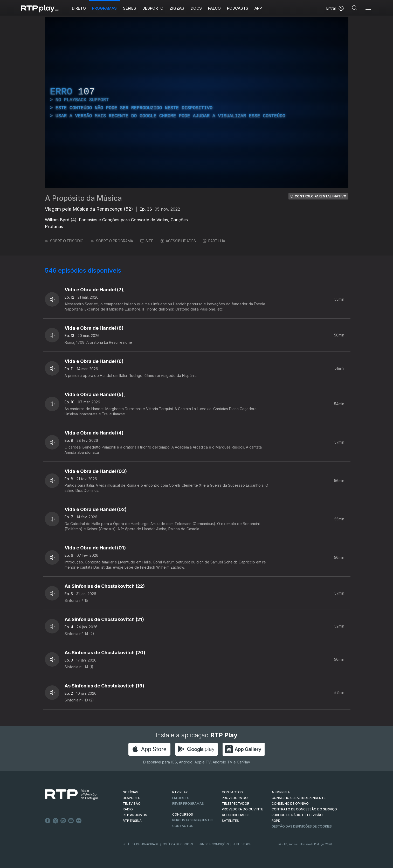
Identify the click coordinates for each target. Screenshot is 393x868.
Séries (130, 8)
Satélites (230, 821)
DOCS (196, 8)
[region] (197, 102)
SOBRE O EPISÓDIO (64, 241)
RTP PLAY (180, 792)
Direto (79, 8)
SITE (147, 241)
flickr (79, 821)
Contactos (183, 826)
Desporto (153, 8)
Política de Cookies (178, 844)
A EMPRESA (281, 792)
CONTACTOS (232, 792)
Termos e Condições (213, 844)
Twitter (56, 821)
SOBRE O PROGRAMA (112, 241)
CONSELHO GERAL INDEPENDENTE (299, 798)
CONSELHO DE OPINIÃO (290, 804)
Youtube (71, 821)
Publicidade (242, 844)
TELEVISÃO (132, 804)
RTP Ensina (132, 821)
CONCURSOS (183, 814)
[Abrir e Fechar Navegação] (368, 8)
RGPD (276, 821)
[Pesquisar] (355, 8)
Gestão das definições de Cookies (302, 826)
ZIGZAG (177, 8)
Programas (104, 8)
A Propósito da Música (83, 198)
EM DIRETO (181, 798)
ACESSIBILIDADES (178, 241)
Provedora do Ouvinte (242, 809)
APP (258, 8)
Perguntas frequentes (193, 820)
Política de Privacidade (141, 844)
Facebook (48, 821)
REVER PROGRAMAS (188, 804)
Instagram (63, 821)
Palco (214, 8)
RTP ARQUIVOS (135, 815)
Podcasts (238, 8)
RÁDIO (128, 809)
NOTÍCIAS (130, 792)
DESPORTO (132, 798)
